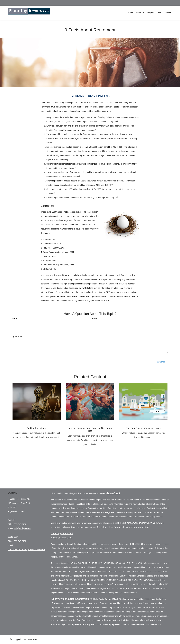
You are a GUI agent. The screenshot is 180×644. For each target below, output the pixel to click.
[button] (140, 13)
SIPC (140, 544)
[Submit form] (161, 362)
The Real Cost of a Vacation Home (143, 428)
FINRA (134, 544)
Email (95, 319)
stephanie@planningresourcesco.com (27, 550)
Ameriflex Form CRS (61, 538)
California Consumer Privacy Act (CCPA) (143, 523)
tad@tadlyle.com (22, 528)
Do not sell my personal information (131, 527)
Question (17, 337)
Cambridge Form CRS (62, 533)
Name (15, 319)
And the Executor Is (37, 428)
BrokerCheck (114, 493)
